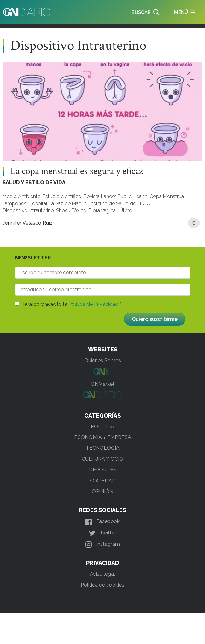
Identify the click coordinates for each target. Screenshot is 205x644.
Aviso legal (102, 574)
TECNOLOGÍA (103, 448)
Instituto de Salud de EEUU (120, 204)
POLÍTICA (102, 427)
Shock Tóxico (71, 211)
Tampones (15, 204)
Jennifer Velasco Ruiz (28, 223)
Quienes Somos (103, 360)
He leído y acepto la (69, 304)
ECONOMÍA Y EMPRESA (103, 437)
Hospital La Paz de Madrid (58, 204)
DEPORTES (103, 470)
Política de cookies (102, 585)
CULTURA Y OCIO (102, 459)
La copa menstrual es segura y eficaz (77, 171)
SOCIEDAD (103, 481)
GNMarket (103, 384)
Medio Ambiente (21, 196)
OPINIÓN (102, 491)
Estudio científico (62, 196)
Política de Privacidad (93, 304)
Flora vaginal (103, 211)
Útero (126, 211)
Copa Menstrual (167, 196)
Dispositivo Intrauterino (28, 211)
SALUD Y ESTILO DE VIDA (34, 182)
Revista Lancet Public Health (115, 196)
